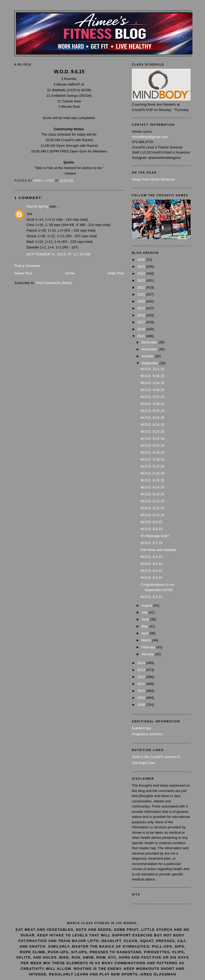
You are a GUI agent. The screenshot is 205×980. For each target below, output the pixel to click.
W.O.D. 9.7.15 (151, 543)
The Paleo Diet (143, 763)
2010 (142, 691)
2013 (142, 670)
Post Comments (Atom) (54, 283)
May (145, 626)
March (147, 640)
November (150, 349)
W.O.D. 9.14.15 (152, 487)
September (150, 363)
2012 (142, 677)
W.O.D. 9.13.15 (152, 494)
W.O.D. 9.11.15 (152, 508)
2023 (142, 280)
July (145, 612)
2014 (142, 663)
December (150, 342)
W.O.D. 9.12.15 (152, 501)
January (148, 654)
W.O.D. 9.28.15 (152, 390)
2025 (142, 267)
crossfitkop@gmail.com (150, 137)
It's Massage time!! (155, 536)
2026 (142, 260)
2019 (142, 308)
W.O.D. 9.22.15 (152, 432)
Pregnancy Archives (147, 734)
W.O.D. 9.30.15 (152, 376)
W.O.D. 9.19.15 (152, 452)
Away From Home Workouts (153, 179)
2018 (142, 315)
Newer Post (23, 273)
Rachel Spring (37, 206)
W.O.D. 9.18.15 (152, 459)
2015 (142, 336)
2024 (142, 273)
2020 (142, 301)
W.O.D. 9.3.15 (151, 578)
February (149, 647)
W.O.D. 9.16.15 (152, 473)
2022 (142, 287)
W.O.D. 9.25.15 (152, 411)
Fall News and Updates (158, 550)
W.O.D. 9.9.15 (151, 522)
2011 (142, 684)
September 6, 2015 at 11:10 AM (58, 254)
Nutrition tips (141, 728)
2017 (142, 322)
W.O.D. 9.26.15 (152, 404)
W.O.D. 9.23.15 (152, 425)
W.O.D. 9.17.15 (152, 466)
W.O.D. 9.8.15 (151, 529)
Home (70, 273)
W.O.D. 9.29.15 (152, 383)
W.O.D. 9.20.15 (152, 445)
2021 (142, 294)
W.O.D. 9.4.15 (151, 571)
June (146, 619)
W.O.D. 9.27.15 (152, 397)
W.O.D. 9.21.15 (152, 439)
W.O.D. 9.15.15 (152, 480)
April (145, 633)
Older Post (116, 273)
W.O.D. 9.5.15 (151, 564)
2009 (142, 698)
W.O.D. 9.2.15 (151, 597)
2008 (142, 705)
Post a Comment (27, 266)
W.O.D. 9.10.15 (152, 515)
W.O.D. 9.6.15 (151, 557)
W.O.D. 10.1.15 (152, 369)
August (147, 605)
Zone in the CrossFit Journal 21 (156, 757)
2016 (142, 329)
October (148, 356)
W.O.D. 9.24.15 (152, 418)
